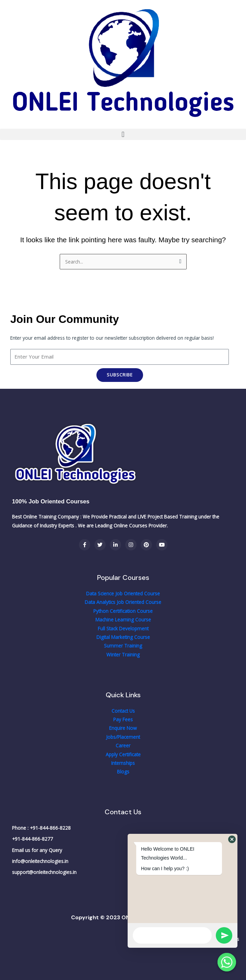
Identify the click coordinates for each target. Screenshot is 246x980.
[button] (123, 134)
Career (123, 745)
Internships (123, 763)
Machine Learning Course (123, 620)
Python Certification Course (123, 611)
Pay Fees (123, 719)
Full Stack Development (123, 628)
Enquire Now (123, 728)
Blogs (123, 772)
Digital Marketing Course (123, 637)
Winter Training (123, 655)
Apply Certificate (123, 754)
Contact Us (123, 711)
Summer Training (123, 646)
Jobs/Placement (123, 737)
